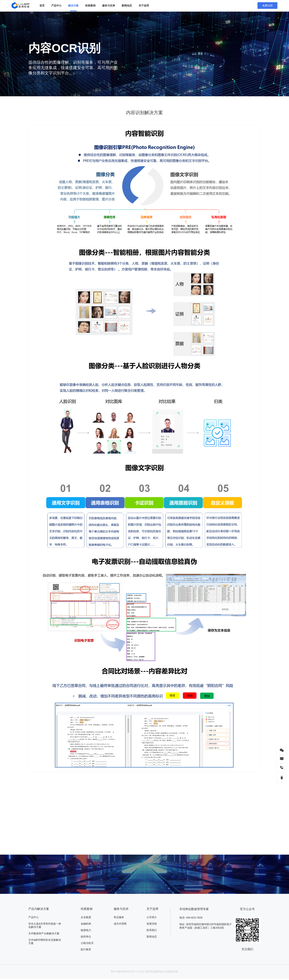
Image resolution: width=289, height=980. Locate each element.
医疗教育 (86, 951)
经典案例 (90, 6)
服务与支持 (109, 6)
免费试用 (267, 6)
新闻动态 (127, 6)
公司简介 (152, 918)
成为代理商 (120, 924)
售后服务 (119, 918)
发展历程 (152, 924)
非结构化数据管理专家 (194, 909)
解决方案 (73, 6)
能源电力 (86, 931)
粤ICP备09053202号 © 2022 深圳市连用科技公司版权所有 (145, 973)
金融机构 (86, 924)
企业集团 (86, 918)
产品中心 (56, 6)
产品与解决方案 (39, 909)
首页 (42, 6)
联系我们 (152, 931)
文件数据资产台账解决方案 (44, 934)
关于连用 (144, 6)
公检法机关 (87, 944)
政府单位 (86, 937)
